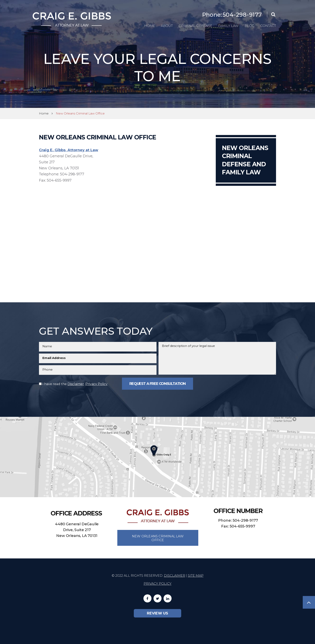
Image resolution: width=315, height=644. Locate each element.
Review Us (157, 613)
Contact (268, 26)
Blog (250, 26)
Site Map (196, 576)
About (167, 26)
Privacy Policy (96, 384)
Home (150, 26)
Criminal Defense (195, 26)
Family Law (228, 26)
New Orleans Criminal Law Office (158, 538)
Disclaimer (76, 384)
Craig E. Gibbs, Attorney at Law (69, 150)
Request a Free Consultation (157, 384)
